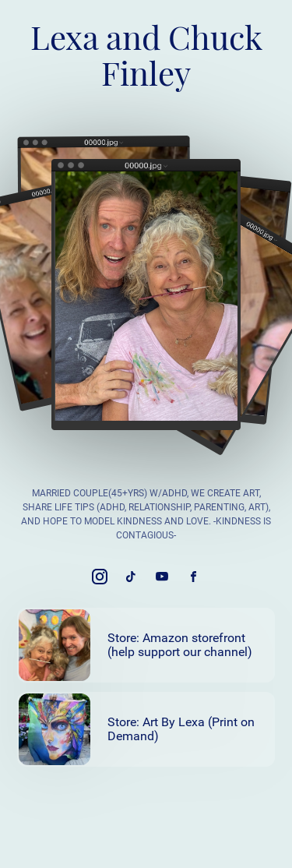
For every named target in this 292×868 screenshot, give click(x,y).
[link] (100, 577)
